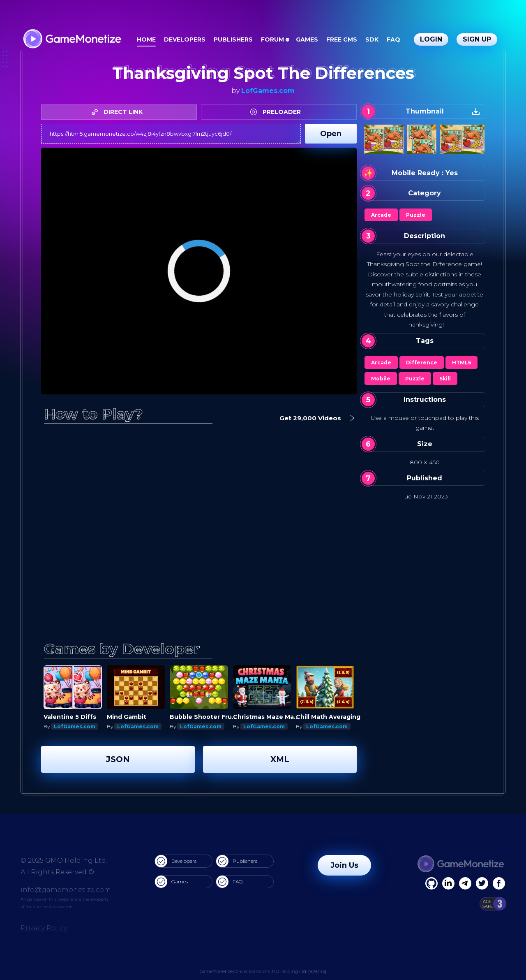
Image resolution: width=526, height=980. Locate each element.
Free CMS (342, 39)
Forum (272, 39)
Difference (422, 363)
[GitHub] (499, 883)
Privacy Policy (44, 928)
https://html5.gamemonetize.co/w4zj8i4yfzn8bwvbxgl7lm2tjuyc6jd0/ (171, 134)
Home (146, 39)
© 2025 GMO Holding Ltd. (64, 861)
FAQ (393, 39)
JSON (118, 759)
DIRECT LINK (119, 112)
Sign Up (477, 39)
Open (331, 134)
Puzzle (416, 215)
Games (307, 39)
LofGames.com (268, 91)
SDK (372, 39)
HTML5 (461, 363)
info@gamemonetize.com (66, 890)
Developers (185, 39)
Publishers (233, 39)
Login (431, 39)
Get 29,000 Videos (315, 418)
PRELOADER (278, 112)
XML (280, 759)
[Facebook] (431, 883)
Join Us (344, 865)
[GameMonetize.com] (72, 40)
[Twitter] (482, 883)
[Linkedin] (465, 883)
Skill (445, 379)
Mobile (381, 379)
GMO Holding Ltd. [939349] (297, 971)
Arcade (381, 215)
